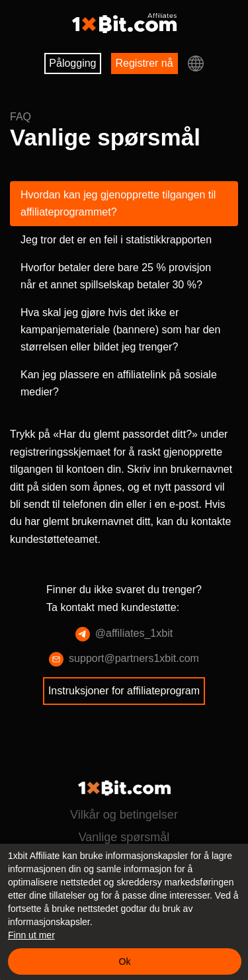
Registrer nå (148, 63)
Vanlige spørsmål (124, 838)
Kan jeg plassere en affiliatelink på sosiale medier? (110, 418)
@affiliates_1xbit (124, 686)
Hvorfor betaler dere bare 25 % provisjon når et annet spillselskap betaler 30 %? (110, 302)
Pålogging (69, 63)
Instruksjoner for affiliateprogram (124, 742)
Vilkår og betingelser (124, 815)
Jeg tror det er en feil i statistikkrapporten (78, 248)
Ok (125, 961)
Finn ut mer (31, 935)
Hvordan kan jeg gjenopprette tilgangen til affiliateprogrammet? (111, 203)
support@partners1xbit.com (124, 711)
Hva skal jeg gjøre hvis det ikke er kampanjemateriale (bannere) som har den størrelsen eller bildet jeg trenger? (122, 364)
